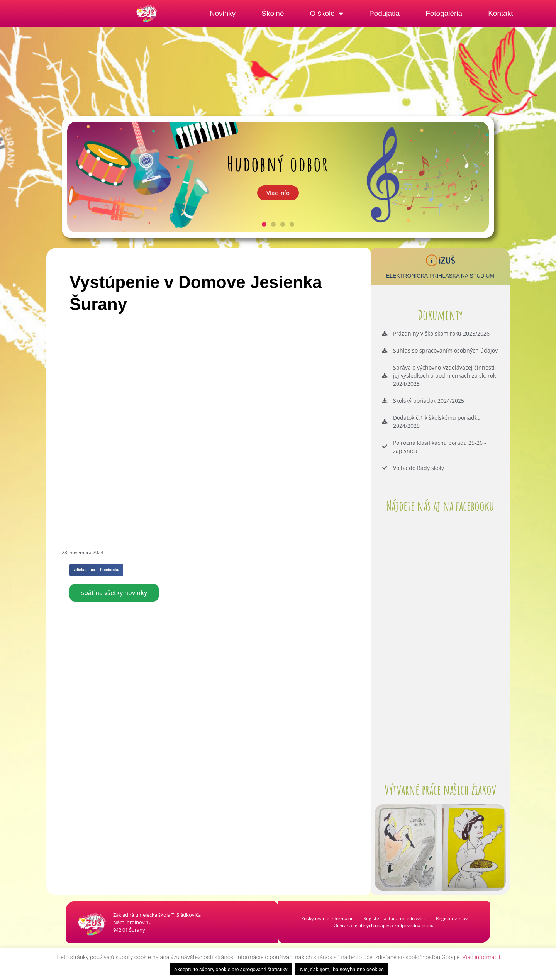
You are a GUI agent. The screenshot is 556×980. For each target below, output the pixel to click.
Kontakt (500, 13)
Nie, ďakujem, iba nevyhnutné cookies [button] (342, 969)
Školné (273, 13)
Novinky (223, 13)
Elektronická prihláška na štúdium (440, 276)
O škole (326, 13)
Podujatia (384, 13)
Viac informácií (481, 957)
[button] (264, 224)
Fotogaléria (444, 13)
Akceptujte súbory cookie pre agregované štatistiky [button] (231, 969)
